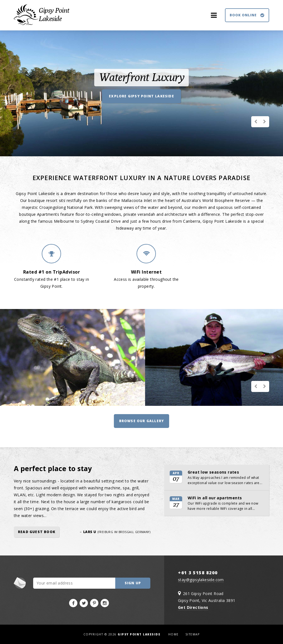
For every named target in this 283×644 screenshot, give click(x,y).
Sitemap (193, 634)
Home (174, 634)
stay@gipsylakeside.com (201, 580)
